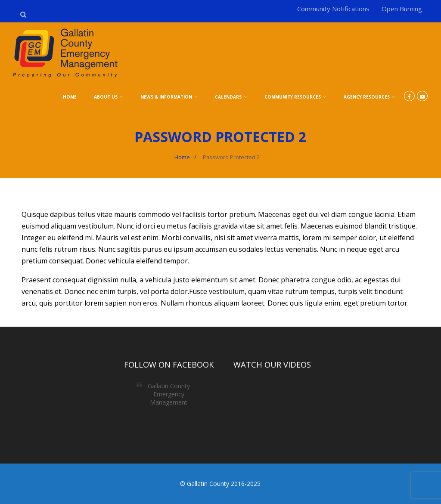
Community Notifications (333, 9)
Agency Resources (370, 97)
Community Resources (295, 97)
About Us (109, 97)
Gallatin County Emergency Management (169, 394)
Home (70, 97)
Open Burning (402, 9)
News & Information (169, 97)
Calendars (231, 97)
